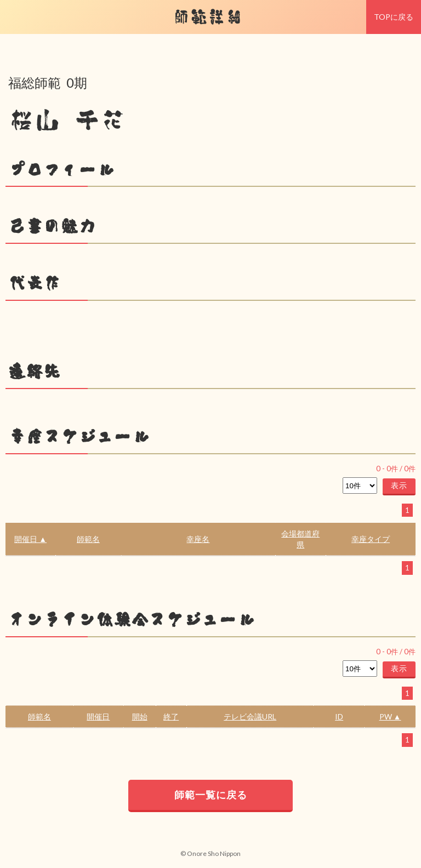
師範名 (88, 539)
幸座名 (198, 539)
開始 (140, 716)
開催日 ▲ (30, 539)
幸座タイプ (371, 539)
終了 (171, 716)
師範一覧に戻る (211, 795)
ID (339, 716)
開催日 (98, 716)
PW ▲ (390, 716)
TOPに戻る (394, 17)
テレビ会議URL (250, 716)
